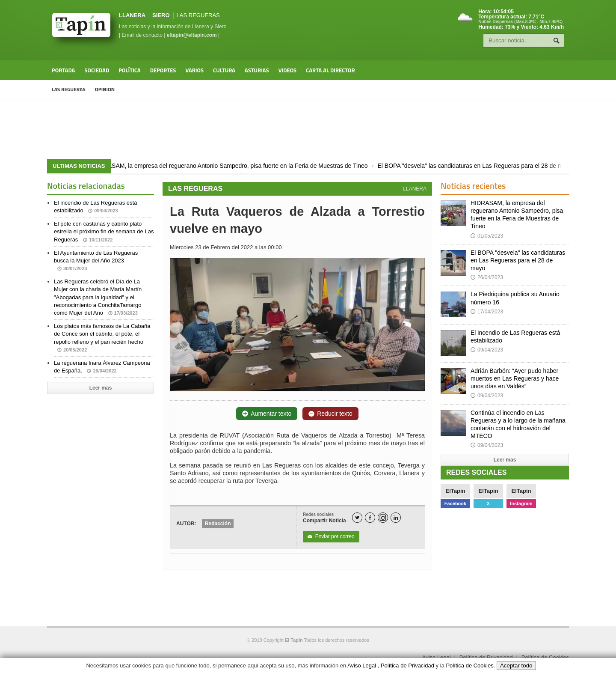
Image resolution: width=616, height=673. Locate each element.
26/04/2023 (487, 277)
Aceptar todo (516, 666)
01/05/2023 (487, 236)
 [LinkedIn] (396, 518)
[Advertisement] (308, 129)
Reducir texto (330, 414)
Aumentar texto (267, 414)
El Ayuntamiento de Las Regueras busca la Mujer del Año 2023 (96, 261)
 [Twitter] (357, 518)
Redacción (218, 524)
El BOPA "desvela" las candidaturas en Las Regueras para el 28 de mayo (481, 166)
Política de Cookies (545, 657)
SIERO (161, 15)
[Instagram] (383, 518)
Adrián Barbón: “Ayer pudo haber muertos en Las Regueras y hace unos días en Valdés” (515, 378)
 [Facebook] (370, 518)
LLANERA (132, 15)
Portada (63, 70)
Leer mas (101, 388)
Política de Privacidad (486, 657)
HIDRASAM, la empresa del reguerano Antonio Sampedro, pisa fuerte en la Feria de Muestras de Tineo (236, 166)
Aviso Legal (437, 657)
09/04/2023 (487, 350)
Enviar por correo (331, 536)
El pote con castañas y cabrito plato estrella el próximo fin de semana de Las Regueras (104, 231)
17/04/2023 (487, 312)
